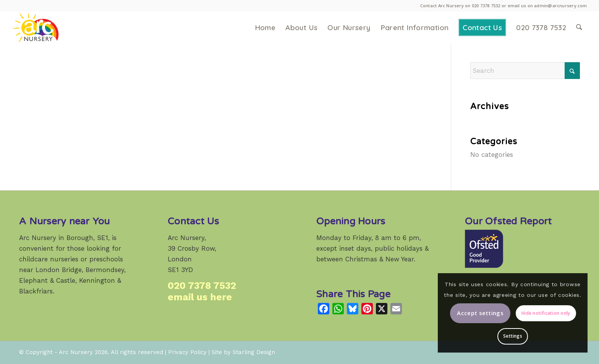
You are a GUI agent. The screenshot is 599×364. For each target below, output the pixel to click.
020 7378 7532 (486, 6)
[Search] (579, 28)
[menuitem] (265, 28)
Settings (513, 336)
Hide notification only (546, 313)
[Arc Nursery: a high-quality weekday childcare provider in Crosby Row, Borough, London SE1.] (47, 28)
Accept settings (480, 313)
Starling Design (254, 352)
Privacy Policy (187, 352)
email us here (200, 297)
